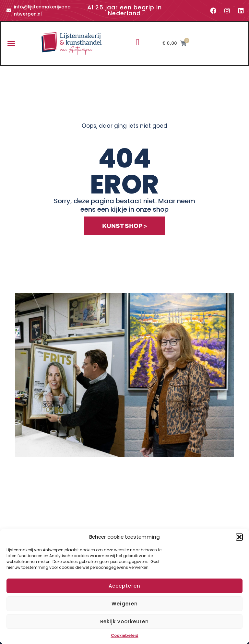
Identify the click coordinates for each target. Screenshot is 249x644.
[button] (239, 537)
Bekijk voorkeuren (124, 621)
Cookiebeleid (125, 635)
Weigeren (125, 604)
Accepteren (124, 586)
